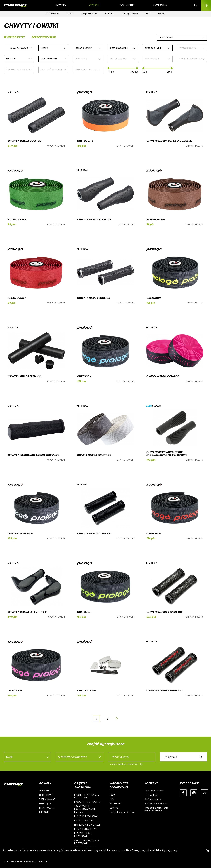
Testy (112, 795)
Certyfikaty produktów (122, 812)
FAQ (112, 799)
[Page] (96, 719)
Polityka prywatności (156, 804)
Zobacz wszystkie (44, 37)
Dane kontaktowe (154, 791)
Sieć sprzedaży (153, 799)
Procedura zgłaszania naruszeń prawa (156, 809)
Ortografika (41, 862)
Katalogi (114, 808)
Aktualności (116, 804)
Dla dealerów (152, 795)
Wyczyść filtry (14, 37)
